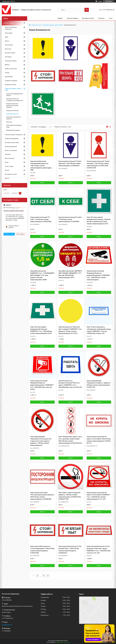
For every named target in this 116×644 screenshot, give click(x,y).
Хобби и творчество (11, 69)
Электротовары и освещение (14, 135)
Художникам (9, 77)
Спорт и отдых (9, 166)
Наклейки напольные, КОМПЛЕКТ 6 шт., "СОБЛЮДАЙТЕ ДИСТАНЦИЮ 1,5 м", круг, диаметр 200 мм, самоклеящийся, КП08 (42, 275)
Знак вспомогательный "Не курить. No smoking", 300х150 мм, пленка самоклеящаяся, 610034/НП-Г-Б (99, 440)
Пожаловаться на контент (63, 642)
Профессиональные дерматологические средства (12, 105)
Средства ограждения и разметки (14, 118)
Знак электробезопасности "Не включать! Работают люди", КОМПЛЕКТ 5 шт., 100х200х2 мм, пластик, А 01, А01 (98, 550)
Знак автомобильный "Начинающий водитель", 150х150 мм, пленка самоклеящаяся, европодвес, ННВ (41, 166)
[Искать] (87, 10)
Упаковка (8, 154)
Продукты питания (10, 85)
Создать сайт (6, 1)
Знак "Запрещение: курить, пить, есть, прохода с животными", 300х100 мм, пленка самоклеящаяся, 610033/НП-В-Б (70, 440)
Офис (7, 37)
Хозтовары (8, 57)
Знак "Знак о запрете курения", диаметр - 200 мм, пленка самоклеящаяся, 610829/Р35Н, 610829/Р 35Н (70, 496)
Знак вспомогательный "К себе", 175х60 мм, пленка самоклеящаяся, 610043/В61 (70, 219)
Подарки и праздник (11, 81)
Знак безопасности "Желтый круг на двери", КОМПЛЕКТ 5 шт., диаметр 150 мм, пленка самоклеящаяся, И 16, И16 (70, 330)
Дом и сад (8, 49)
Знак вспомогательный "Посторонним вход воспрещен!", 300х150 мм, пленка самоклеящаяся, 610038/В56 (42, 496)
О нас (111, 18)
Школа (7, 41)
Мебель (7, 65)
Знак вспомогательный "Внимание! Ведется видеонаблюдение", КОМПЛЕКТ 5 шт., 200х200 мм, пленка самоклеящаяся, (98, 275)
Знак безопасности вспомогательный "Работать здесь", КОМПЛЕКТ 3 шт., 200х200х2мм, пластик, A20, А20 (70, 384)
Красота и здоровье (11, 150)
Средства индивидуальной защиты (14, 95)
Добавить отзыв (9, 234)
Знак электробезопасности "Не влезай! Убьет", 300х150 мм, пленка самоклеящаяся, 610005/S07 (70, 550)
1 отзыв (100, 1)
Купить (42, 183)
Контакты (101, 18)
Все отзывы (20, 234)
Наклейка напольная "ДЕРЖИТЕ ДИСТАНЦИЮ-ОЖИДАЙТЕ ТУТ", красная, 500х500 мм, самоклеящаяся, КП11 (70, 274)
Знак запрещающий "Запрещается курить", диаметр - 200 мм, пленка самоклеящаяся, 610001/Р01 (99, 384)
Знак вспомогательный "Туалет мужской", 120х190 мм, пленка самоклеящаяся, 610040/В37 (70, 163)
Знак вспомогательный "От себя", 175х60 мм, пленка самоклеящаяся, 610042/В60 (41, 219)
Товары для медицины (12, 139)
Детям (7, 170)
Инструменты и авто (11, 174)
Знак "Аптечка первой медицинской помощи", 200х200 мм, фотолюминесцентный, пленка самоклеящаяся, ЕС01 (98, 220)
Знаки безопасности (12, 114)
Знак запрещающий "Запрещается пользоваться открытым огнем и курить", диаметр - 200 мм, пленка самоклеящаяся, (41, 441)
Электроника (9, 45)
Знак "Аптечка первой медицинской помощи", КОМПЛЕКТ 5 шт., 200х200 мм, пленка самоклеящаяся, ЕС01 (41, 330)
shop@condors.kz (7, 625)
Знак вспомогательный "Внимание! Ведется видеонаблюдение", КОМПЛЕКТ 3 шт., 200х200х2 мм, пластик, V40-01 (42, 385)
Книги (7, 162)
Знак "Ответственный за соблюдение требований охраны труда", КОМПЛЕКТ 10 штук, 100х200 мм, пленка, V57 (99, 330)
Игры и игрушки (10, 158)
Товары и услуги (36, 25)
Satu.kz (66, 641)
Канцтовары (9, 33)
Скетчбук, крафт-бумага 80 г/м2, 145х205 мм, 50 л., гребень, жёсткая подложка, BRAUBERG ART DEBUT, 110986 (15, 218)
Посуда (7, 73)
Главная (60, 18)
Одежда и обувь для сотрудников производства (14, 100)
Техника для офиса (11, 61)
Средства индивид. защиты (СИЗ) (53, 25)
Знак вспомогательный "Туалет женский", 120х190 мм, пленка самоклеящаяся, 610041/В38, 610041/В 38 (98, 164)
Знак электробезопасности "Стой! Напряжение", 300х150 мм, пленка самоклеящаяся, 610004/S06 (42, 550)
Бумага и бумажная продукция (11, 28)
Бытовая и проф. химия (12, 143)
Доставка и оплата (88, 18)
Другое (7, 178)
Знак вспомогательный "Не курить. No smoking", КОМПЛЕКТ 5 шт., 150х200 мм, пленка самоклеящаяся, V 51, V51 (98, 496)
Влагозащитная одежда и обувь (14, 126)
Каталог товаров (72, 18)
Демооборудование (11, 147)
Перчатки (9, 122)
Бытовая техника (10, 53)
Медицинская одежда (13, 130)
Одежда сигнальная (12, 111)
